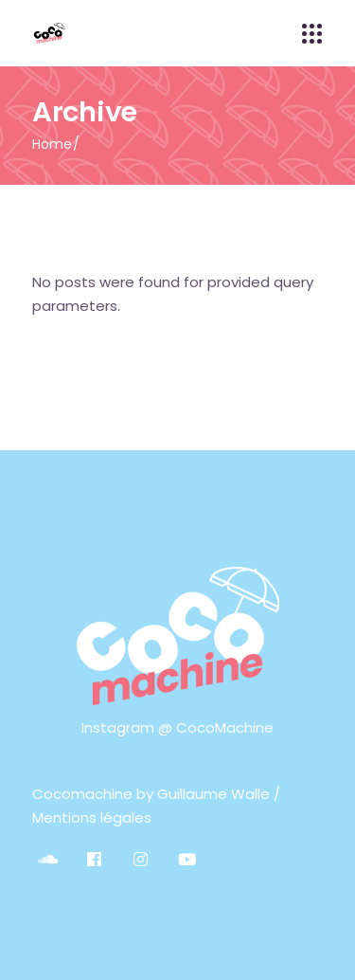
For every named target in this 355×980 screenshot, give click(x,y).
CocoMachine (225, 727)
